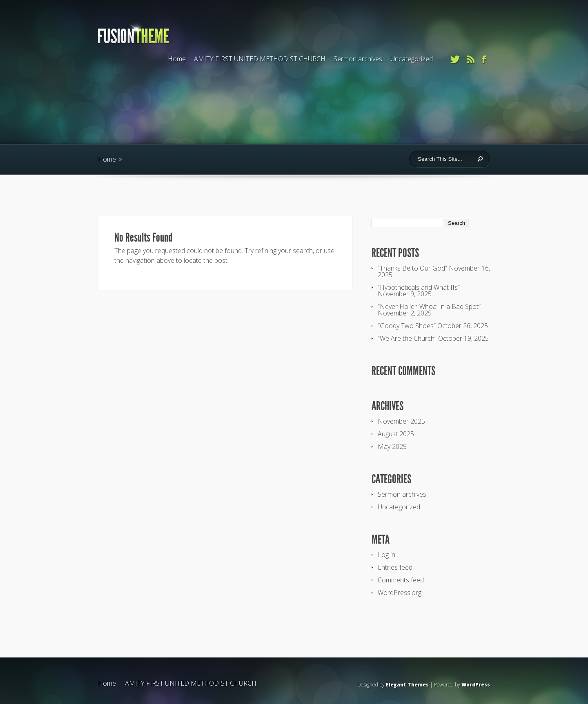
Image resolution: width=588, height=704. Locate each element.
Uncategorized (412, 59)
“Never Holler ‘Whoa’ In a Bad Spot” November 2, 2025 (429, 310)
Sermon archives (358, 59)
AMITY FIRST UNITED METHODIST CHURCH (260, 59)
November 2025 (401, 421)
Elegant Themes (407, 685)
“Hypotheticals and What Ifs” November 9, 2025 (419, 291)
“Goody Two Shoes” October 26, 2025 (433, 326)
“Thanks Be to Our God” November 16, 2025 (434, 271)
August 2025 (396, 434)
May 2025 (392, 446)
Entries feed (395, 567)
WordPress (476, 685)
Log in (386, 555)
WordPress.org (400, 593)
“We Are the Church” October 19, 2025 (433, 338)
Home (177, 59)
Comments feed (401, 580)
